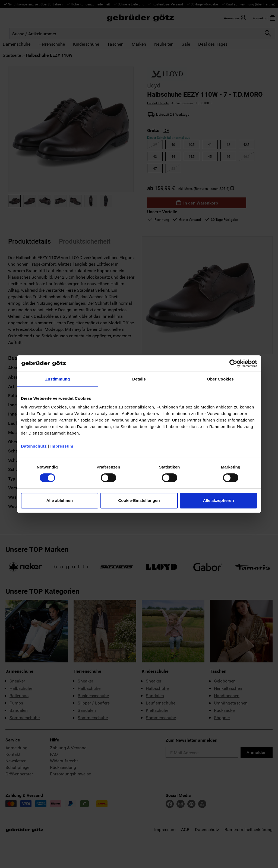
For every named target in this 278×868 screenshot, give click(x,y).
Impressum (62, 446)
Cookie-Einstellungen (139, 500)
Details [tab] (139, 379)
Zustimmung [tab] (58, 379)
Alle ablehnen (60, 500)
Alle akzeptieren (218, 500)
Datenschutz (34, 446)
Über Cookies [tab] (220, 379)
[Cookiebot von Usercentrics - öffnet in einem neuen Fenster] (233, 363)
